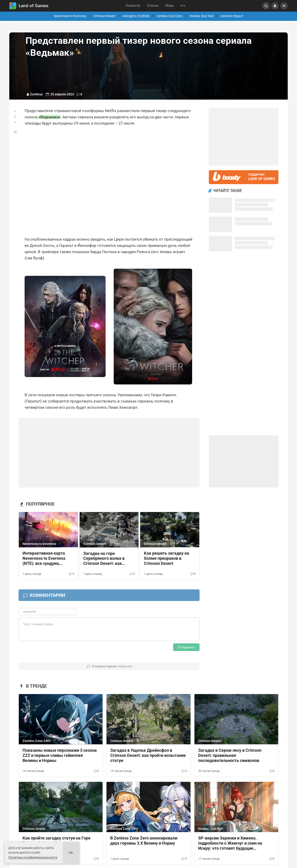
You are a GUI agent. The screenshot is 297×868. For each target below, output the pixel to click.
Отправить (186, 647)
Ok (71, 853)
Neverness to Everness (70, 16)
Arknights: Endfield (136, 16)
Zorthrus (36, 94)
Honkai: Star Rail (201, 16)
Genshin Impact (232, 16)
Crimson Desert (105, 16)
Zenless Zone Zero (170, 16)
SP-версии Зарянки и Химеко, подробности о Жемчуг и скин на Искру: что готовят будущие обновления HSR (230, 843)
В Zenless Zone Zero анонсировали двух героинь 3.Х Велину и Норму (144, 841)
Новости (133, 6)
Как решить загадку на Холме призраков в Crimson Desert (166, 558)
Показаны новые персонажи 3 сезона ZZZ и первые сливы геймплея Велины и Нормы (60, 755)
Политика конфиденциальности (33, 857)
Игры (170, 6)
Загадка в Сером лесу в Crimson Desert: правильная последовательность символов (230, 755)
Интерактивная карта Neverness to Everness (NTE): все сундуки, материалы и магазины (46, 559)
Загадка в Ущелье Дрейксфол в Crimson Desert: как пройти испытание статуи (148, 755)
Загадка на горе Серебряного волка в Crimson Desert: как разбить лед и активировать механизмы (104, 559)
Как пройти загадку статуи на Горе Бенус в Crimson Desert (56, 841)
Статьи (153, 6)
